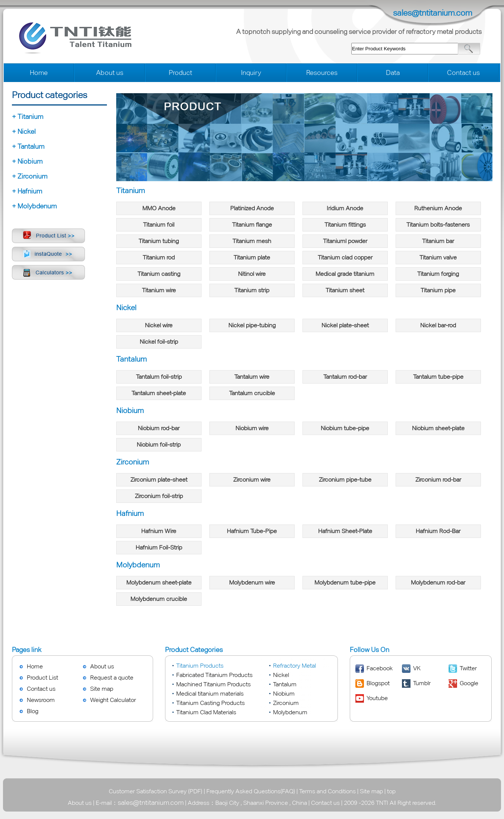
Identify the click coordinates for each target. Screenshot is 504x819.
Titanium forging (438, 274)
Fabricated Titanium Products (214, 675)
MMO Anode (159, 208)
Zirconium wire (252, 480)
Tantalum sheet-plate (159, 393)
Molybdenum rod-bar (438, 582)
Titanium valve (438, 257)
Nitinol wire (252, 274)
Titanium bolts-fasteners (438, 225)
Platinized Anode (252, 208)
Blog (33, 711)
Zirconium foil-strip (159, 496)
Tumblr (422, 683)
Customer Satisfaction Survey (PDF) (156, 791)
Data (393, 73)
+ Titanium (28, 116)
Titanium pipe (438, 290)
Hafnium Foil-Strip (159, 547)
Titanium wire (159, 290)
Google (469, 683)
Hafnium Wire (159, 531)
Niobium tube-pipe (345, 428)
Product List (42, 678)
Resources (322, 73)
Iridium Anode (345, 208)
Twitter (468, 668)
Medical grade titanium (345, 274)
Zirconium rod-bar (438, 480)
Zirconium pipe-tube (345, 480)
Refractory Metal (294, 666)
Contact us (463, 73)
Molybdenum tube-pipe (345, 582)
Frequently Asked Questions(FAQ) (251, 791)
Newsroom (41, 700)
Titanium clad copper (345, 257)
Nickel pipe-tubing (252, 325)
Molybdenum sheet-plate (159, 582)
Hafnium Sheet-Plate (345, 531)
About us (110, 73)
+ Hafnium (27, 191)
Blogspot (378, 683)
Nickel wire (159, 325)
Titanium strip (252, 290)
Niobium (284, 694)
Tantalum (285, 684)
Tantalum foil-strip (159, 377)
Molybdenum (290, 712)
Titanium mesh (252, 241)
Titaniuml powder (345, 241)
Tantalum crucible (252, 393)
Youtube (377, 698)
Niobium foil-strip (159, 445)
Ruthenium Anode (438, 208)
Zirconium (286, 703)
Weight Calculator (113, 700)
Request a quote (112, 678)
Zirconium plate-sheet (159, 480)
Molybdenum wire (252, 582)
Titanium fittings (345, 225)
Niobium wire (252, 428)
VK (417, 668)
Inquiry (251, 73)
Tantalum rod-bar (345, 377)
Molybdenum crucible (159, 599)
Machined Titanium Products (213, 684)
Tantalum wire (252, 377)
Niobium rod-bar (159, 428)
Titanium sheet (345, 290)
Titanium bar (438, 241)
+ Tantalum (28, 146)
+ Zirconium (30, 176)
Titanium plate (252, 257)
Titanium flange (252, 225)
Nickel (281, 675)
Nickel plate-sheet (345, 325)
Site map (102, 689)
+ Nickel (24, 131)
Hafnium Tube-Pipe (252, 531)
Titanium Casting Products (210, 703)
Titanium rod (159, 257)
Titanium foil (159, 225)
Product (180, 73)
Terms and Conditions (327, 791)
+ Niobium (27, 161)
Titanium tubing (159, 241)
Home (39, 73)
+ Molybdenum (34, 206)
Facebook (380, 668)
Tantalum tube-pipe (438, 377)
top (391, 791)
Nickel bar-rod (438, 325)
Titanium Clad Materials (206, 712)
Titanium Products (200, 666)
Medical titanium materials (210, 694)
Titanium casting (159, 274)
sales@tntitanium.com (433, 13)
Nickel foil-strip (159, 342)
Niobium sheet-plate (438, 428)
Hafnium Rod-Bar (438, 531)
